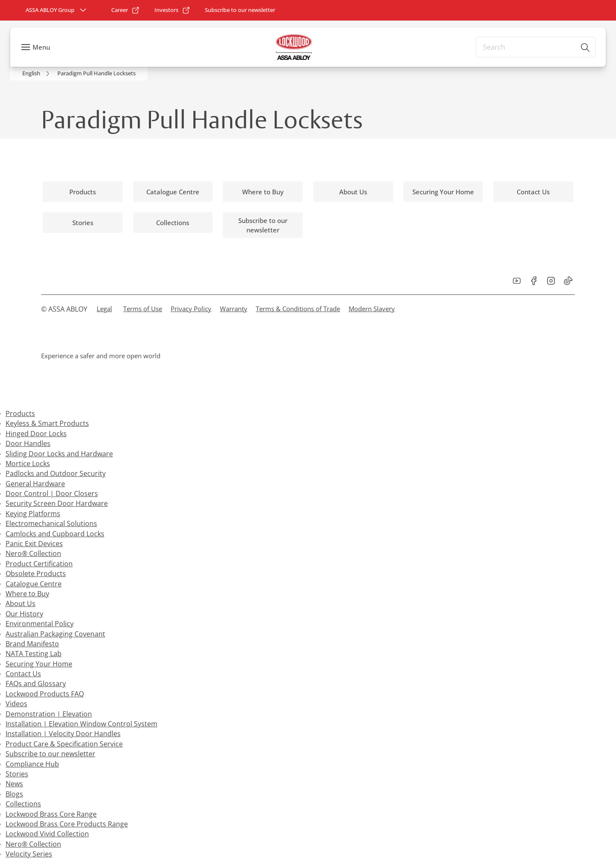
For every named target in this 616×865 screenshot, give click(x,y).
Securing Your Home (39, 664)
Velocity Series (29, 854)
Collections (23, 804)
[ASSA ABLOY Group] (57, 10)
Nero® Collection (33, 553)
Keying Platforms (33, 514)
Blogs (14, 794)
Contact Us (23, 674)
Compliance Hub (32, 764)
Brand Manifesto (32, 644)
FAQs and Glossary (36, 684)
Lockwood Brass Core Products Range (67, 824)
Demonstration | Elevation (49, 714)
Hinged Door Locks (36, 434)
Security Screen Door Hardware (57, 503)
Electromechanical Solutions (51, 523)
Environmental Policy (40, 624)
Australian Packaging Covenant (55, 634)
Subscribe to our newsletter (50, 754)
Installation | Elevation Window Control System (81, 724)
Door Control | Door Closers (52, 493)
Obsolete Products (36, 574)
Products (20, 413)
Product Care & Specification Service (64, 744)
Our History (24, 614)
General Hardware (35, 484)
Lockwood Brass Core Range (51, 814)
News (14, 784)
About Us (21, 603)
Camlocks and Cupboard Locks (55, 534)
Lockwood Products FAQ (45, 694)
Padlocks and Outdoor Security (56, 473)
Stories (17, 774)
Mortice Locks (28, 464)
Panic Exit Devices (34, 544)
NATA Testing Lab (34, 654)
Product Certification (39, 564)
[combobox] (536, 47)
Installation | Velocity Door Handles (63, 734)
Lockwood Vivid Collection (47, 834)
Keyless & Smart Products (47, 423)
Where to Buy (27, 594)
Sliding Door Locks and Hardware (59, 454)
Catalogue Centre (34, 584)
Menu (41, 47)
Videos (16, 704)
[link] (126, 10)
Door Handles (28, 443)
